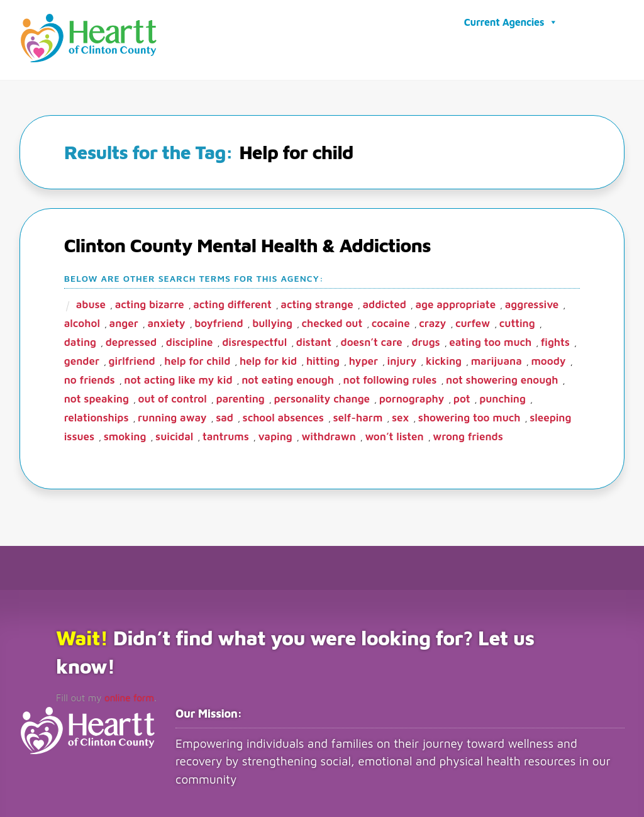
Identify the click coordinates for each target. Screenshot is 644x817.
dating (80, 340)
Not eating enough (288, 378)
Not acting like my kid (178, 378)
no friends (90, 378)
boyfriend (219, 321)
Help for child (197, 359)
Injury (402, 359)
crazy (432, 321)
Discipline (190, 340)
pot (462, 397)
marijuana (497, 359)
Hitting (323, 359)
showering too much (469, 416)
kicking (444, 359)
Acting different (232, 303)
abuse (91, 303)
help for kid (268, 359)
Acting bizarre (150, 303)
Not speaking (97, 397)
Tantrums (226, 435)
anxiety (166, 321)
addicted (384, 303)
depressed (131, 340)
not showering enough (502, 378)
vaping (275, 435)
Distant (314, 340)
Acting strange (317, 303)
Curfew (473, 321)
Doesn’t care (372, 340)
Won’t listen (394, 435)
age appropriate (455, 303)
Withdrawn (328, 435)
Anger (124, 321)
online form (124, 695)
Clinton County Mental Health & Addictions (247, 243)
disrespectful (254, 340)
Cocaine (391, 321)
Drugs (425, 340)
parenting (240, 397)
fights (555, 340)
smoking (125, 435)
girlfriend (132, 359)
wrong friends (468, 435)
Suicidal (174, 435)
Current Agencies (511, 21)
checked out (332, 321)
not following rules (390, 378)
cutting (517, 321)
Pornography (412, 397)
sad (225, 416)
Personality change (322, 397)
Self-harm (358, 416)
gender (82, 359)
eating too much (490, 340)
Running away (172, 416)
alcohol (82, 321)
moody (548, 359)
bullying (272, 321)
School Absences (283, 416)
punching (502, 397)
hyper (364, 359)
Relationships (97, 416)
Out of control (173, 397)
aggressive (532, 303)
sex (400, 416)
